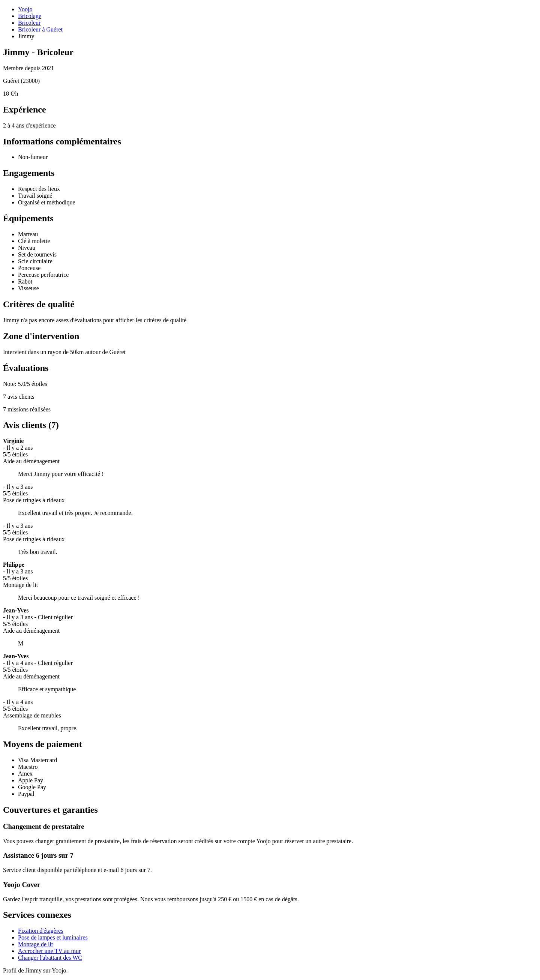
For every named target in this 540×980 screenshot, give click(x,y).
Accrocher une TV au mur (49, 951)
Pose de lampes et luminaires (53, 937)
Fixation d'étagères (41, 931)
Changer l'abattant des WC (50, 958)
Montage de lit (35, 944)
